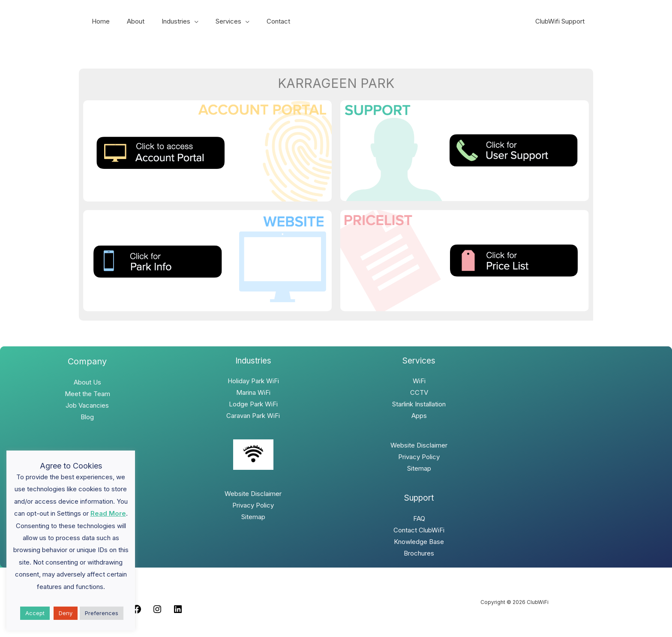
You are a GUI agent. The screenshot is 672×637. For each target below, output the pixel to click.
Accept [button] (35, 613)
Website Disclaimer (253, 494)
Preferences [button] (102, 613)
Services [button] (213, 21)
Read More (108, 513)
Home (99, 21)
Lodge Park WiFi (253, 404)
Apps (419, 416)
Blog (87, 417)
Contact (259, 21)
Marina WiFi (253, 392)
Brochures (419, 553)
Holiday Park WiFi (253, 381)
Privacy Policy (253, 505)
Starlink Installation (419, 404)
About (129, 21)
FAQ (419, 518)
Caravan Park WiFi (253, 416)
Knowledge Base (419, 542)
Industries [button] (165, 21)
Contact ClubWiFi (419, 530)
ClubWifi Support (562, 21)
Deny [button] (66, 613)
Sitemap (253, 517)
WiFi (419, 381)
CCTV (419, 392)
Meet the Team (87, 394)
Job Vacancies (87, 405)
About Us (87, 382)
